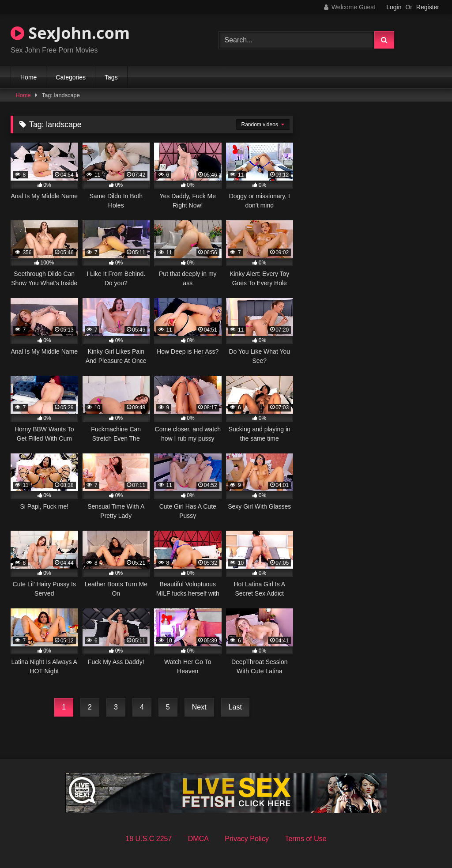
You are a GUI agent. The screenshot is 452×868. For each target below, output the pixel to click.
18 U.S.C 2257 (149, 839)
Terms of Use (305, 839)
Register (428, 7)
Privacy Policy (247, 839)
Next (199, 707)
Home (28, 77)
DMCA (198, 839)
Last (235, 707)
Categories (71, 77)
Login (394, 7)
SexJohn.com (70, 33)
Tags (111, 77)
